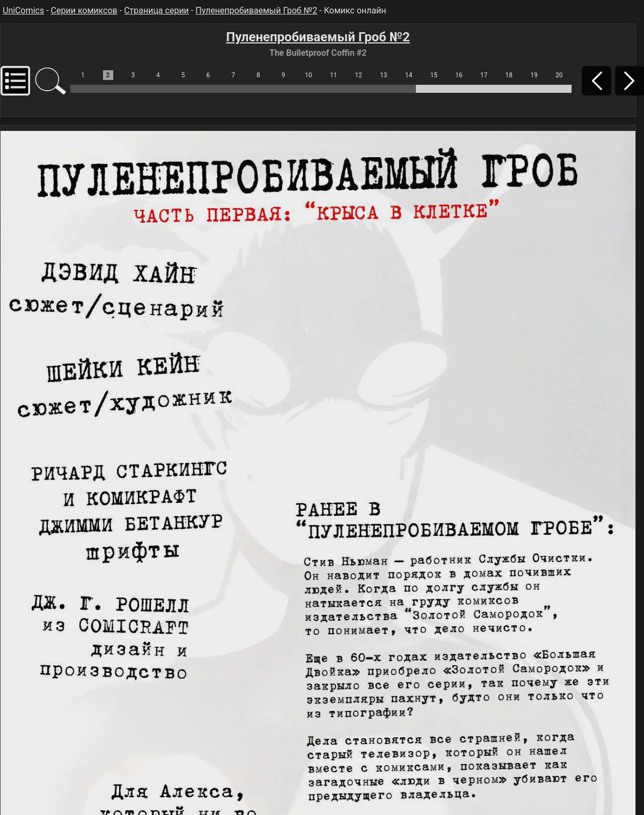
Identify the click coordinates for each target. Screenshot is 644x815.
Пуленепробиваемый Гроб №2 (256, 10)
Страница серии (156, 10)
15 (434, 75)
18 (509, 75)
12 (358, 75)
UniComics (23, 10)
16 (459, 75)
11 (334, 75)
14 (409, 75)
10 (309, 75)
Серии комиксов (84, 10)
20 (559, 75)
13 (384, 75)
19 (534, 75)
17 (484, 75)
